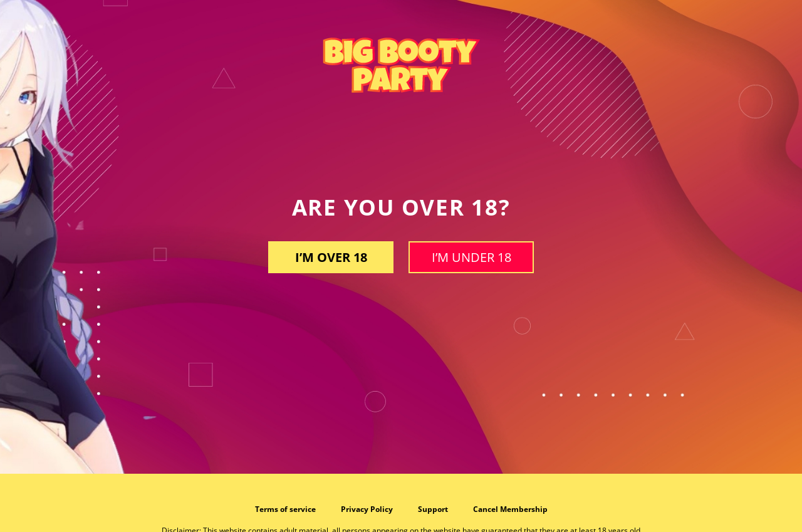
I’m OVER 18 (331, 257)
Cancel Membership (510, 509)
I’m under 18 (471, 257)
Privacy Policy (367, 509)
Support (433, 509)
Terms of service (285, 509)
